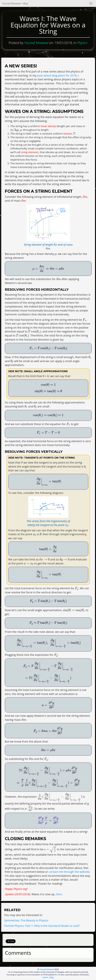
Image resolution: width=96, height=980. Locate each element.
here (59, 894)
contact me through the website (69, 872)
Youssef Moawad (47, 969)
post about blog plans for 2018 (57, 75)
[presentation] (14, 130)
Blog (52, 977)
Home (45, 977)
